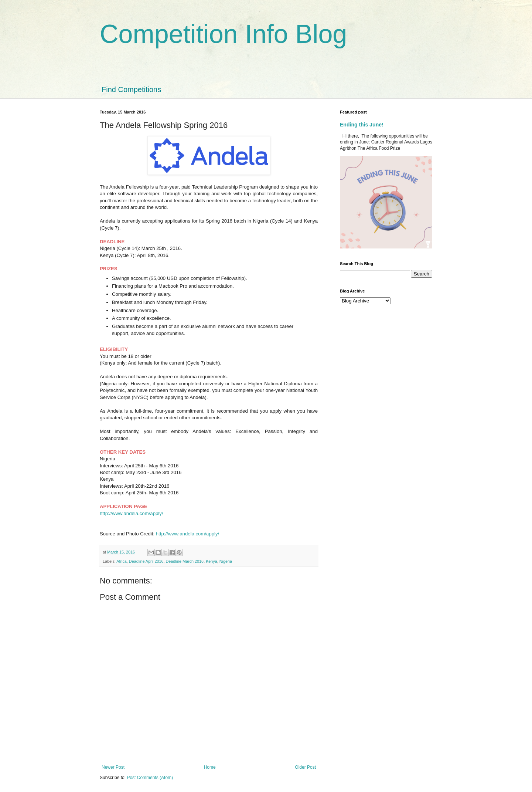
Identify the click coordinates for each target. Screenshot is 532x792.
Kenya (212, 561)
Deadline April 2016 (146, 561)
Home (210, 767)
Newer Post (113, 767)
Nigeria (226, 561)
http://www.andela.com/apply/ (132, 513)
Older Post (305, 767)
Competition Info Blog (223, 34)
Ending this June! (362, 125)
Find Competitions (131, 89)
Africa (122, 561)
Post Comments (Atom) (150, 778)
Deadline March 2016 (185, 561)
